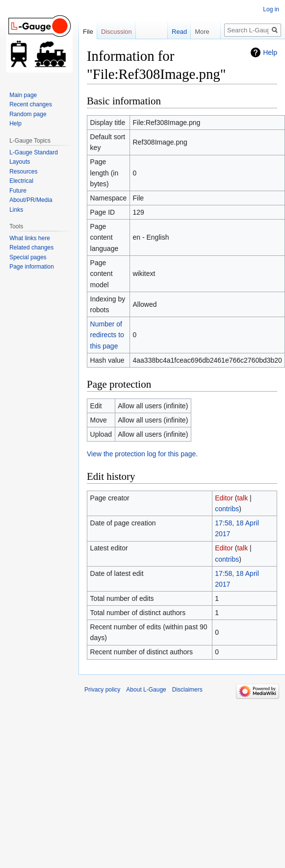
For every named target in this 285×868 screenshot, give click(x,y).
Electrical (21, 181)
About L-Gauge (146, 690)
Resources (23, 172)
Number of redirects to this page (107, 335)
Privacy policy (102, 690)
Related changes (31, 248)
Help (270, 52)
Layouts (20, 162)
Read (174, 32)
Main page (23, 95)
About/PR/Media (31, 200)
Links (16, 210)
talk (242, 498)
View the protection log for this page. (142, 454)
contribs (227, 509)
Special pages (28, 257)
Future (18, 191)
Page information (32, 267)
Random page (28, 114)
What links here (30, 238)
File (88, 32)
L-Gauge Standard (34, 152)
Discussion (117, 32)
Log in (271, 9)
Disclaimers (187, 690)
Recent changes (31, 104)
